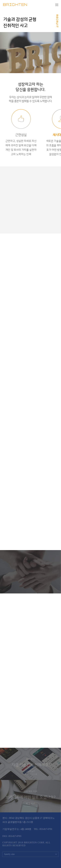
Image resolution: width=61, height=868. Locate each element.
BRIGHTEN (15, 5)
